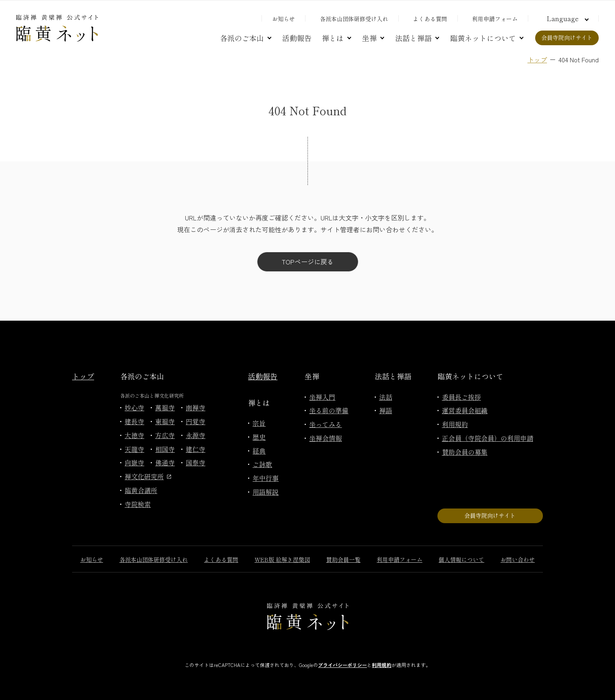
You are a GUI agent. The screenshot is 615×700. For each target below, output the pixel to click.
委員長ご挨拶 (461, 397)
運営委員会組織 (465, 410)
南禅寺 (195, 407)
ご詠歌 (262, 464)
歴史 (259, 437)
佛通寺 (165, 462)
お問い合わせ (518, 559)
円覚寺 (195, 421)
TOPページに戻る (308, 262)
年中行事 (266, 478)
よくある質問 (430, 19)
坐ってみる (325, 424)
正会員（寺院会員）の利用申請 (488, 438)
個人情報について (461, 559)
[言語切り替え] (567, 18)
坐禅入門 (322, 397)
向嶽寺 (134, 462)
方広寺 (165, 435)
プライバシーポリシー (343, 665)
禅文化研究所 (148, 476)
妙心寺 (134, 407)
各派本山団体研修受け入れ (354, 19)
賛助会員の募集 (465, 452)
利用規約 (455, 424)
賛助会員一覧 (343, 559)
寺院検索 (138, 504)
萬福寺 (165, 407)
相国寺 (165, 449)
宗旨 (259, 423)
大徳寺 (134, 435)
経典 (259, 451)
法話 (386, 397)
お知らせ (283, 19)
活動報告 (297, 38)
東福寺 (165, 421)
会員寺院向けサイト (567, 37)
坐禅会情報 (325, 438)
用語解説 (266, 492)
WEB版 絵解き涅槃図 (282, 559)
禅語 (386, 410)
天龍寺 (134, 449)
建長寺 (134, 421)
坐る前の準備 (329, 410)
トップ (537, 59)
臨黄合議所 (141, 490)
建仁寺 (195, 449)
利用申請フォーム (495, 19)
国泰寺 (195, 462)
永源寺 (195, 435)
